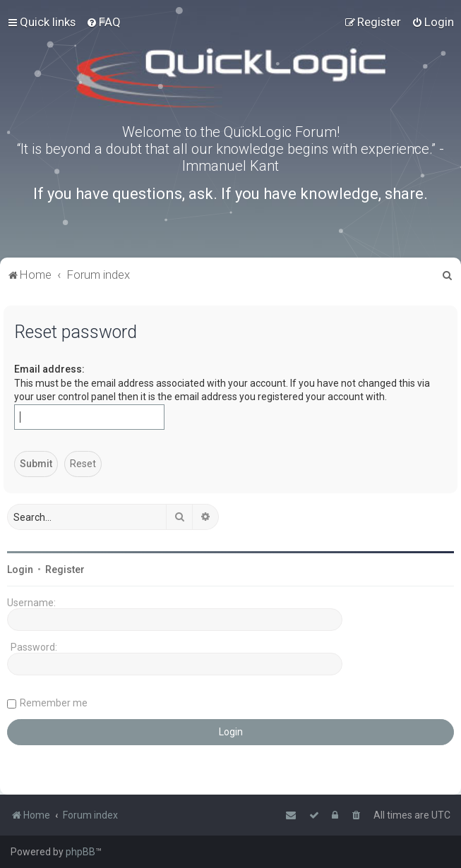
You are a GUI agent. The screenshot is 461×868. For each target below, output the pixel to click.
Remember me (54, 703)
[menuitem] (103, 22)
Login (20, 569)
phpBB (80, 852)
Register (65, 569)
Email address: (49, 369)
